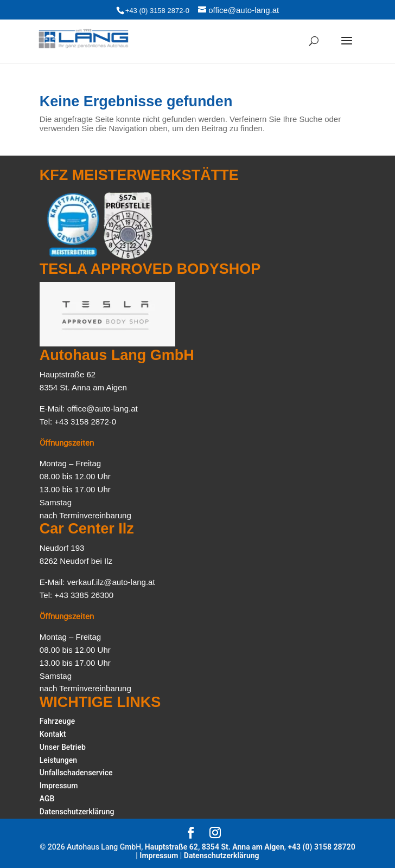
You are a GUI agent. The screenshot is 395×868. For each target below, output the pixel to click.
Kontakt (53, 734)
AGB (47, 799)
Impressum (59, 786)
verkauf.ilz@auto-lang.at (111, 582)
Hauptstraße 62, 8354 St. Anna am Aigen (215, 847)
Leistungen (58, 760)
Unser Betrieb (63, 747)
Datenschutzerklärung (77, 812)
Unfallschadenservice (76, 773)
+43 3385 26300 (84, 595)
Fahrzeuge (57, 721)
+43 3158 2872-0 (85, 422)
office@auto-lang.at (103, 409)
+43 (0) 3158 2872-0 (157, 11)
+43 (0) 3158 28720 (321, 847)
